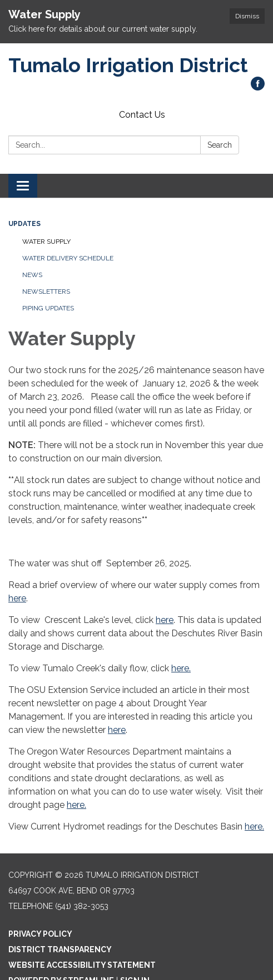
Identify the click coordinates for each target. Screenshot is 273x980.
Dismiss (247, 16)
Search (220, 145)
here (17, 598)
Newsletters (46, 292)
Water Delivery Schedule (68, 258)
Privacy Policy (40, 934)
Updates (24, 224)
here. (181, 668)
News (32, 275)
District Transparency (60, 949)
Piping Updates (48, 308)
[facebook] (258, 87)
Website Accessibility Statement (82, 965)
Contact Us (142, 115)
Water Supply (46, 242)
